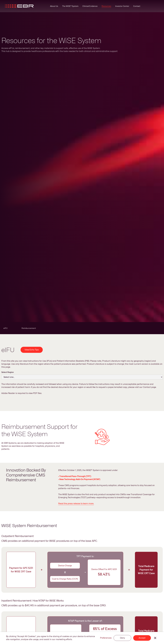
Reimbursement (29, 328)
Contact (137, 6)
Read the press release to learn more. (76, 504)
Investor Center (122, 6)
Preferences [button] (106, 638)
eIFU (5, 328)
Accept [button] (142, 638)
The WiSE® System (70, 6)
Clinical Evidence (90, 6)
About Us (54, 6)
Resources (106, 6)
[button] (155, 638)
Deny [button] (122, 638)
